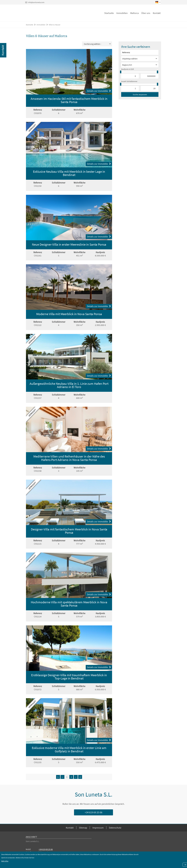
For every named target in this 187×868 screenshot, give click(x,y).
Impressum (98, 828)
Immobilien (122, 13)
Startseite (109, 13)
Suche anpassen (140, 94)
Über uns (146, 13)
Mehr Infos (5, 861)
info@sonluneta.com (36, 2)
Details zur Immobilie (99, 91)
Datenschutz (115, 828)
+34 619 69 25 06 (94, 812)
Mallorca (134, 13)
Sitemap (83, 828)
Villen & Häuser (55, 25)
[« (58, 777)
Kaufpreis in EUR (127, 69)
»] (80, 777)
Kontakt (157, 13)
